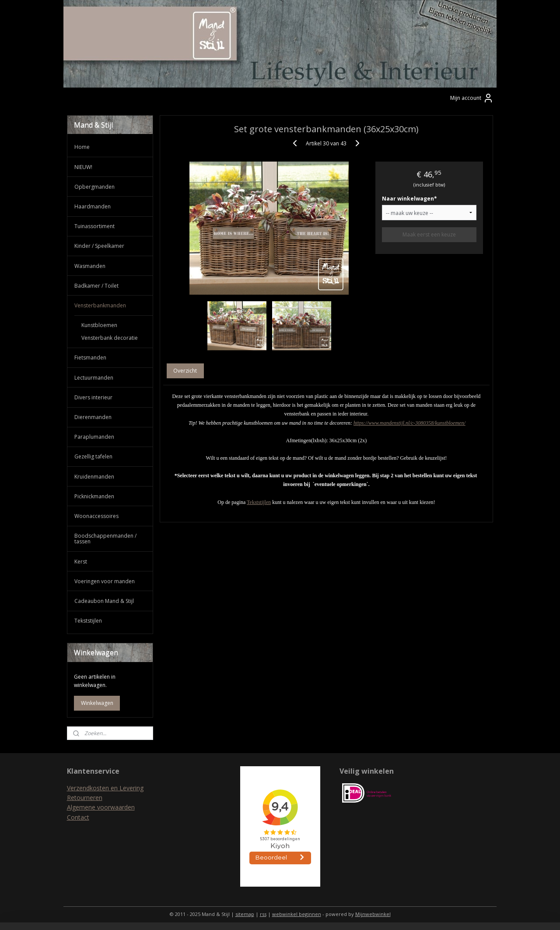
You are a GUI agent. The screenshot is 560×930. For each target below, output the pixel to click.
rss (263, 914)
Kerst (81, 562)
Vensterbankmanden (100, 305)
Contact (78, 817)
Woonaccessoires (96, 516)
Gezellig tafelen (93, 456)
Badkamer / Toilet (96, 286)
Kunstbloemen (99, 325)
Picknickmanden (94, 496)
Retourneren (85, 798)
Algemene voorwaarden (101, 807)
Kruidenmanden (94, 477)
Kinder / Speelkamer (99, 246)
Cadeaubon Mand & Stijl (104, 601)
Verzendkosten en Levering (105, 788)
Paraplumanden (94, 437)
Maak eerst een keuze (429, 234)
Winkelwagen (97, 703)
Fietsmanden (90, 358)
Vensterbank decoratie (110, 338)
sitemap (245, 914)
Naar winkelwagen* (409, 199)
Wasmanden (90, 266)
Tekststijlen (259, 502)
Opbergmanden (94, 187)
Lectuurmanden (94, 378)
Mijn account (472, 98)
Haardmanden (93, 206)
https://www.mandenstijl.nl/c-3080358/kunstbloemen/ (409, 423)
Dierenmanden (93, 417)
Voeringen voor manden (105, 581)
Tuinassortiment (94, 226)
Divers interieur (93, 397)
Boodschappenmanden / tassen (105, 539)
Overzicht (185, 371)
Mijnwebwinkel (373, 914)
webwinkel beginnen (297, 914)
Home (82, 147)
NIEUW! (83, 167)
